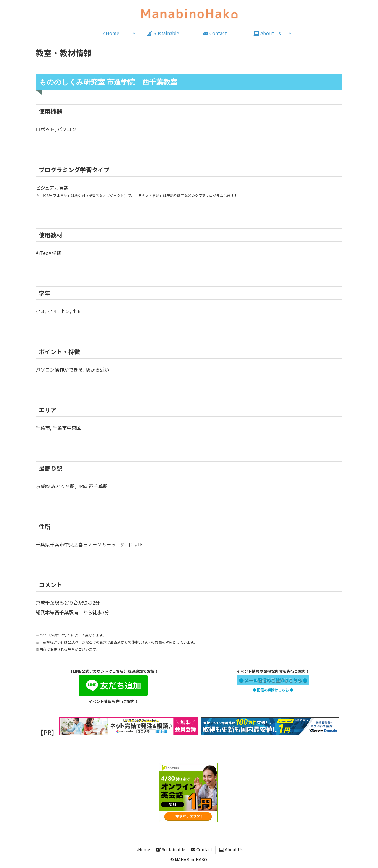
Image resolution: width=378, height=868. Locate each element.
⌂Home (142, 849)
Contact (202, 849)
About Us (231, 849)
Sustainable (171, 849)
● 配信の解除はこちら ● (273, 690)
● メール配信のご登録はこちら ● (273, 680)
